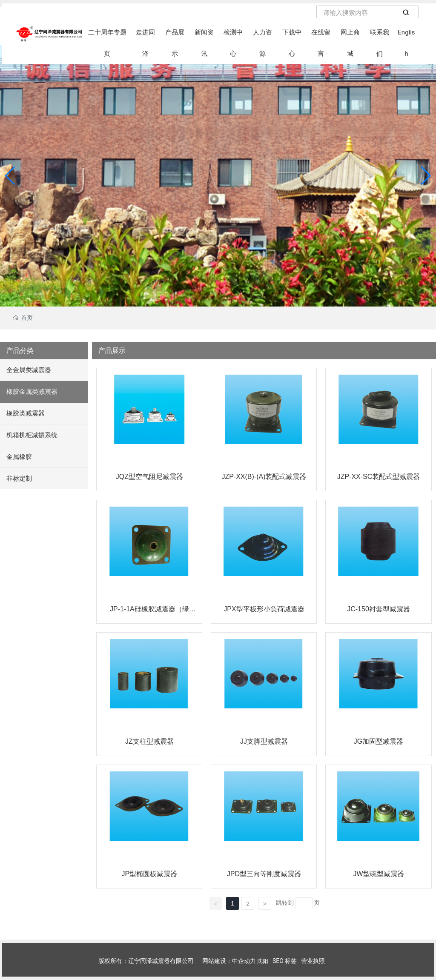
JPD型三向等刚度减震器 (264, 874)
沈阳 (263, 961)
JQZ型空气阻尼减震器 (149, 477)
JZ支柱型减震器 (149, 741)
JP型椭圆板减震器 (150, 874)
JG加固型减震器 (379, 741)
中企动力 (244, 961)
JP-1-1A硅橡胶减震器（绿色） (149, 612)
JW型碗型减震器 (378, 874)
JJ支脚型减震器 (264, 741)
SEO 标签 (285, 961)
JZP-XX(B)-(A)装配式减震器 (264, 477)
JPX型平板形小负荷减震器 (264, 609)
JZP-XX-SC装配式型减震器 (379, 477)
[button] (426, 176)
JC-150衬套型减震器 (379, 609)
